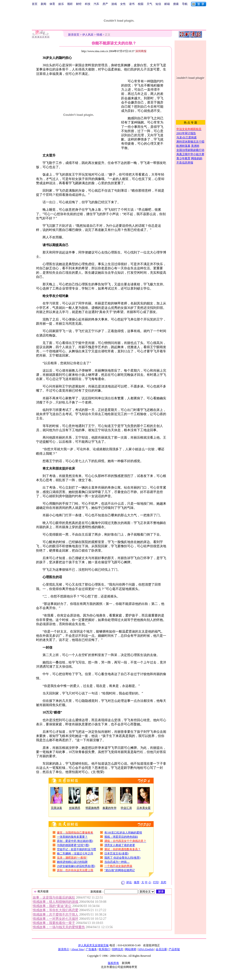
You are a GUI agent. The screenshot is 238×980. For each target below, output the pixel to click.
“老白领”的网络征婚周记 (120, 870)
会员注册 (161, 949)
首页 (35, 4)
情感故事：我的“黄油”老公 (52, 906)
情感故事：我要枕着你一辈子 (54, 923)
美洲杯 (195, 146)
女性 (123, 4)
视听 (70, 4)
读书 (132, 4)
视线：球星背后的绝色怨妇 (121, 837)
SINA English (146, 949)
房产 (105, 4)
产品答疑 (174, 949)
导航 (185, 4)
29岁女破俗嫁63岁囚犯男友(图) (76, 866)
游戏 (114, 4)
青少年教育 (183, 158)
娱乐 (61, 4)
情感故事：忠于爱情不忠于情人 (56, 915)
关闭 (163, 882)
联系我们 (104, 949)
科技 (88, 4)
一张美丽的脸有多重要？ (72, 837)
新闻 (43, 4)
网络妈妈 (197, 158)
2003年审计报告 (186, 133)
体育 (52, 4)
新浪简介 (64, 949)
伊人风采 (88, 35)
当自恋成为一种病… (117, 862)
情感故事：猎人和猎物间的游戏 (56, 902)
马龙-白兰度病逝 (187, 137)
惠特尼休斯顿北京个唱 (190, 142)
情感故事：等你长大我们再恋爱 (56, 910)
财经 (79, 4)
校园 (141, 4)
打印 (156, 882)
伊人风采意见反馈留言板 (93, 945)
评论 (129, 882)
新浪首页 (74, 35)
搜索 (176, 4)
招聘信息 (118, 949)
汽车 (96, 4)
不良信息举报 (185, 163)
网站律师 (131, 949)
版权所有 (113, 963)
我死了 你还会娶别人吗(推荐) (122, 858)
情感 (99, 35)
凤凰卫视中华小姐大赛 (190, 154)
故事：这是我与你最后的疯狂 (54, 898)
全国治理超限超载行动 (190, 150)
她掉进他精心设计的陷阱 (72, 862)
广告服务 (91, 949)
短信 (158, 4)
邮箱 (167, 4)
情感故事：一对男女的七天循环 (56, 919)
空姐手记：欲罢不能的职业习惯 (76, 849)
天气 (149, 4)
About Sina (77, 949)
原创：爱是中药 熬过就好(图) (75, 841)
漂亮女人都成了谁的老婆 (120, 845)
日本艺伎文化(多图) (116, 853)
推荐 (137, 882)
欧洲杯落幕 (183, 146)
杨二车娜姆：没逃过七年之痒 (75, 853)
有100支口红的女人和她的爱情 (123, 833)
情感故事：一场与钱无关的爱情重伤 (59, 927)
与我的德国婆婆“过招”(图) (73, 845)
